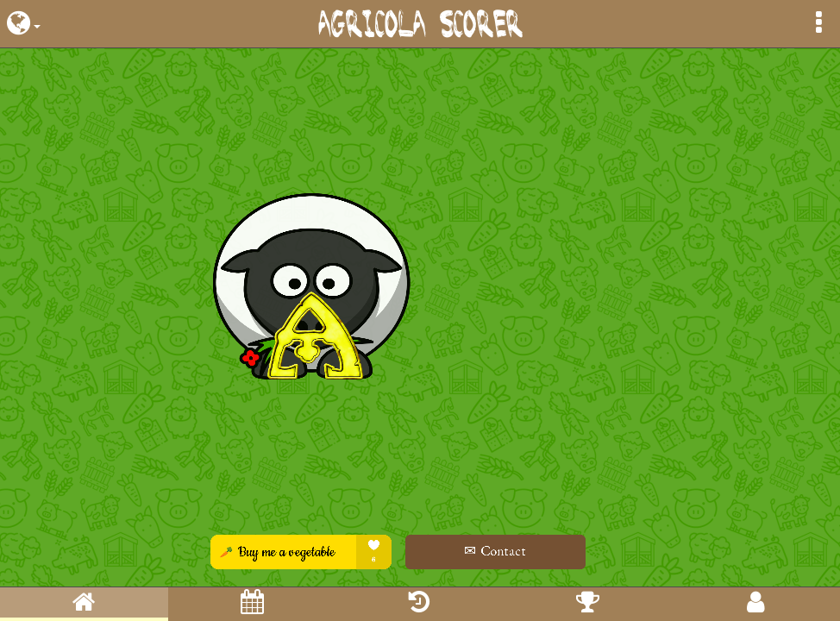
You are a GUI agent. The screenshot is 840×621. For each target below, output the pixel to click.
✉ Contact (515, 551)
